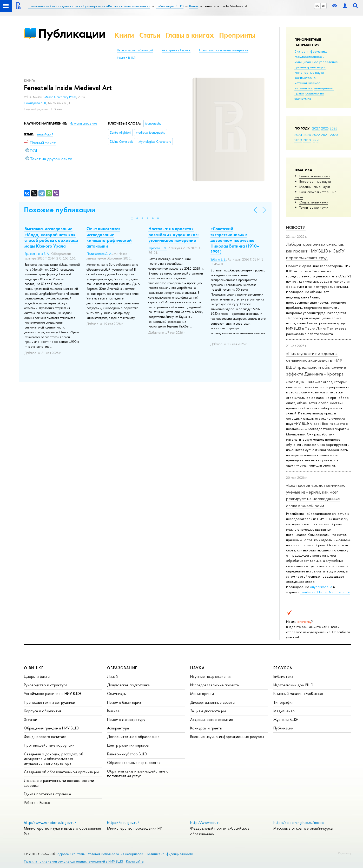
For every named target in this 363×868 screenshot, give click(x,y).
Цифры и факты (37, 676)
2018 (307, 140)
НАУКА (197, 668)
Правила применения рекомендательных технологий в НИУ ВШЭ (74, 861)
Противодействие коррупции (49, 745)
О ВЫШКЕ (34, 668)
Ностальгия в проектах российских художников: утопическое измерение (173, 234)
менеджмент (324, 88)
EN (324, 6)
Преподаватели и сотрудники (49, 702)
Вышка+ (113, 711)
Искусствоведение (83, 124)
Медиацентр (284, 711)
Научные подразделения (211, 676)
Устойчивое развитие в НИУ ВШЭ (52, 693)
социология (315, 93)
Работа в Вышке (37, 802)
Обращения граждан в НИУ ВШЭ (51, 728)
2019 (298, 140)
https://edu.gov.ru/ (123, 822)
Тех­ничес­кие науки (314, 207)
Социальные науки (314, 202)
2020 (334, 135)
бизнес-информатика (311, 51)
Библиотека (283, 676)
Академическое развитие (212, 719)
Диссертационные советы (213, 702)
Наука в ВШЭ (126, 58)
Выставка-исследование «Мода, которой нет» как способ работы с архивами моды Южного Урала (51, 237)
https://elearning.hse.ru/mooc (298, 822)
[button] (132, 218)
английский (45, 134)
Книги (124, 35)
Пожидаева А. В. (35, 103)
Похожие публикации (60, 210)
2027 (316, 128)
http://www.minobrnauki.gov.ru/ (50, 822)
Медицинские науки (315, 187)
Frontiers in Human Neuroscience (325, 592)
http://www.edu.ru (205, 822)
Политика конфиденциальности (169, 854)
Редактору (345, 853)
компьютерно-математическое (307, 80)
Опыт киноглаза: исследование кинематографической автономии (109, 237)
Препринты (237, 35)
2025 (334, 128)
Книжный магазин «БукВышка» (298, 693)
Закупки (31, 719)
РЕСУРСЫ (283, 668)
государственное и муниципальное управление (316, 59)
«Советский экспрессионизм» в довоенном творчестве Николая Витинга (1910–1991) (235, 240)
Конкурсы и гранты (206, 728)
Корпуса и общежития (43, 711)
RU (317, 6)
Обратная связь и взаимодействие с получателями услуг (138, 773)
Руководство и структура (46, 685)
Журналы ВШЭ (286, 719)
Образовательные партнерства (134, 763)
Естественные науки (315, 181)
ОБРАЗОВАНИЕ (122, 668)
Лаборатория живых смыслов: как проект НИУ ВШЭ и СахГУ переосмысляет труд (315, 251)
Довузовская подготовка (128, 685)
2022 (316, 135)
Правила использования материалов (224, 50)
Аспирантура (118, 728)
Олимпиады (117, 693)
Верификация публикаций (135, 50)
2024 (298, 135)
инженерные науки (309, 72)
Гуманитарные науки (315, 176)
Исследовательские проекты (215, 685)
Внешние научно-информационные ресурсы (227, 737)
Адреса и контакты (71, 854)
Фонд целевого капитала (45, 737)
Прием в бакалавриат (125, 702)
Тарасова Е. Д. (158, 248)
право (299, 93)
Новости (296, 227)
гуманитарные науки (310, 67)
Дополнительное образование (133, 737)
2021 (325, 135)
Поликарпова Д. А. (99, 254)
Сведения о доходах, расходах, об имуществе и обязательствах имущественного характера (54, 759)
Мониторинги (202, 693)
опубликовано (321, 587)
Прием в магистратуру (126, 719)
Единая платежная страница (47, 794)
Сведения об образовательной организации (61, 772)
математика (303, 88)
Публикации (72, 33)
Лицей (112, 676)
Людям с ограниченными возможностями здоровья (59, 783)
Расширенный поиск (176, 50)
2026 (325, 128)
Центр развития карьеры (128, 745)
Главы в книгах (190, 35)
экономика (303, 98)
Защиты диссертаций (208, 711)
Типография (283, 702)
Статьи (150, 35)
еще (316, 140)
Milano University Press (60, 97)
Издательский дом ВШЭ (293, 685)
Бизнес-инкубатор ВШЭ (127, 754)
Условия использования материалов (115, 854)
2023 (307, 135)
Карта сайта (135, 861)
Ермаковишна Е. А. (37, 254)
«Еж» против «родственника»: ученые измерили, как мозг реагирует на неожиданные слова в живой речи (316, 495)
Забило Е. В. (218, 259)
